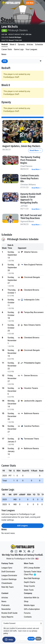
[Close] (41, 623)
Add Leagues (22, 526)
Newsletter (6, 609)
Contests (28, 617)
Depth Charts (30, 582)
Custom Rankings (9, 579)
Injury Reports (7, 617)
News (4, 601)
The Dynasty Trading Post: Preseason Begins (30, 160)
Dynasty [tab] (21, 44)
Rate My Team (7, 587)
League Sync (7, 568)
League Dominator (9, 575)
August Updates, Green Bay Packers (21, 146)
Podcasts (5, 605)
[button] (41, 61)
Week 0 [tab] (13, 44)
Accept (31, 639)
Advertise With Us (32, 598)
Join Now (30, 3)
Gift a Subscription (32, 609)
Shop (26, 601)
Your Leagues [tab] (31, 49)
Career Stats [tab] (7, 49)
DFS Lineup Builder (32, 568)
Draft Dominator (8, 572)
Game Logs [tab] (19, 49)
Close (38, 639)
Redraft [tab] (5, 44)
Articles (5, 598)
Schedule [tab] (39, 44)
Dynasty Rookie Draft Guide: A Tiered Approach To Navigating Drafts (31, 198)
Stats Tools (29, 590)
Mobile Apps (29, 605)
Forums (27, 613)
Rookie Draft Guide (9, 613)
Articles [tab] (30, 44)
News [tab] (4, 54)
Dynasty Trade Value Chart (33, 573)
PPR (5, 61)
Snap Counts (29, 586)
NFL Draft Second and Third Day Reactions (31, 217)
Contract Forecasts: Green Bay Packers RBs (30, 178)
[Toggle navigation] (41, 3)
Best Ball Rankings (32, 578)
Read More (35, 150)
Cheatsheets (7, 583)
